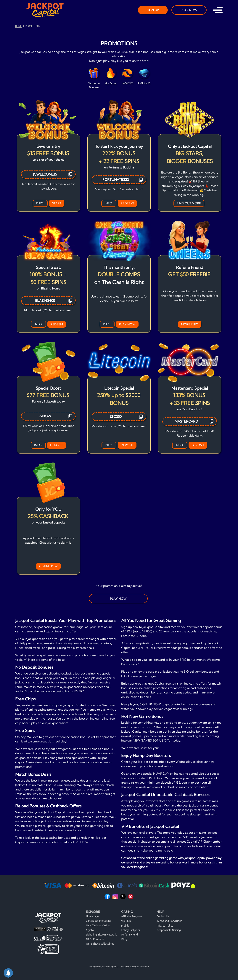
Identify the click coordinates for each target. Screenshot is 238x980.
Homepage (92, 916)
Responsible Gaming (169, 930)
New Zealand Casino (98, 925)
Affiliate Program (131, 916)
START (57, 203)
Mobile (125, 926)
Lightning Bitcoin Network (101, 935)
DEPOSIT (57, 445)
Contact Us (163, 916)
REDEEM (57, 324)
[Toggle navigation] (218, 10)
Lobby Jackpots (131, 930)
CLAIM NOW (48, 566)
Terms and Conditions (169, 921)
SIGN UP (153, 10)
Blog (124, 939)
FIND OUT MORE (189, 203)
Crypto (90, 930)
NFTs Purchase (95, 939)
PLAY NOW (189, 10)
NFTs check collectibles (100, 944)
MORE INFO (190, 324)
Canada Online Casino (99, 921)
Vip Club (126, 921)
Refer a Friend (130, 935)
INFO (40, 203)
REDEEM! (127, 203)
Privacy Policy (165, 926)
